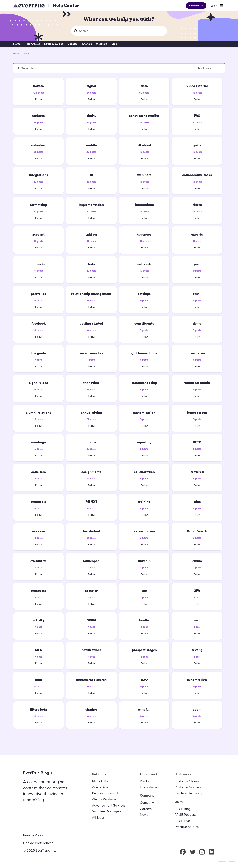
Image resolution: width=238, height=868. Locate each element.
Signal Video (38, 383)
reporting (144, 442)
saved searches (91, 353)
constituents (144, 323)
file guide (39, 353)
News (144, 815)
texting (197, 650)
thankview (91, 383)
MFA (38, 650)
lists (91, 264)
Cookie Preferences (38, 843)
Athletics (98, 817)
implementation (91, 205)
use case (39, 531)
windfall (144, 709)
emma (197, 561)
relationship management (91, 294)
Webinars (102, 44)
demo (197, 323)
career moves (144, 531)
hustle (144, 620)
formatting (39, 205)
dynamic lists (197, 680)
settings (144, 294)
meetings (39, 442)
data (144, 86)
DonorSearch (197, 531)
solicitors (39, 472)
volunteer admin (197, 383)
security (91, 591)
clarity (91, 116)
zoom (197, 709)
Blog (114, 44)
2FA (197, 591)
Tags (27, 54)
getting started (91, 323)
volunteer (38, 145)
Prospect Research (106, 793)
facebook (39, 323)
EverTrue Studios (187, 827)
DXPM (91, 620)
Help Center (66, 5)
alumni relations (39, 413)
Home (17, 44)
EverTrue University (188, 793)
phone (91, 442)
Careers (146, 809)
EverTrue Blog (36, 773)
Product (146, 781)
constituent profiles (144, 116)
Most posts (205, 68)
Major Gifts (100, 781)
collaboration (144, 472)
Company (147, 803)
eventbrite (39, 561)
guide (197, 145)
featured (197, 472)
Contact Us (196, 6)
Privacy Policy (33, 835)
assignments (91, 472)
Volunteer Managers (107, 811)
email (197, 294)
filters (197, 205)
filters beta (38, 709)
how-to (39, 86)
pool (197, 264)
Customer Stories (187, 781)
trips (197, 502)
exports (197, 234)
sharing (91, 709)
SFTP (197, 442)
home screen (197, 413)
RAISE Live (182, 821)
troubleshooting (144, 383)
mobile (91, 145)
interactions (144, 205)
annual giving (91, 413)
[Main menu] (221, 6)
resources (197, 353)
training (144, 502)
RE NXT (91, 502)
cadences (144, 234)
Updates (72, 44)
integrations (39, 175)
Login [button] (214, 6)
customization (144, 413)
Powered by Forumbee (226, 862)
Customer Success (188, 787)
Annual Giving (102, 787)
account (38, 234)
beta (39, 680)
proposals (38, 502)
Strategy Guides (54, 44)
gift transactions (144, 353)
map (197, 620)
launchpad (91, 561)
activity (38, 620)
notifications (91, 650)
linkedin (144, 561)
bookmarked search (91, 680)
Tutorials (87, 44)
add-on (91, 234)
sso (144, 591)
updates (39, 116)
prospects (38, 591)
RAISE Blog (182, 809)
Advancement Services (109, 805)
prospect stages (144, 650)
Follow (39, 99)
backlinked (91, 531)
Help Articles (32, 44)
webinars (144, 175)
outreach (144, 264)
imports (39, 264)
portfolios (38, 294)
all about (144, 145)
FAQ (197, 116)
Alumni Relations (104, 799)
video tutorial (197, 86)
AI (91, 175)
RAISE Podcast (185, 815)
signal (91, 86)
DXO (144, 680)
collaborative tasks (197, 175)
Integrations (149, 787)
